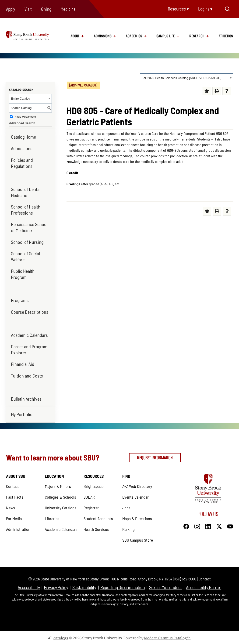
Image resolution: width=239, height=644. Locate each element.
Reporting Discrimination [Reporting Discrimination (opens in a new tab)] (123, 586)
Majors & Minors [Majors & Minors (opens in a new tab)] (58, 485)
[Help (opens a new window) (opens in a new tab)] (227, 91)
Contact (205, 578)
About (75, 36)
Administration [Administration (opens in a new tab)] (18, 528)
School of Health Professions (26, 210)
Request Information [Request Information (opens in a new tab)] (155, 457)
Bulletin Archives (26, 399)
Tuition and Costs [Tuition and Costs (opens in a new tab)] (27, 376)
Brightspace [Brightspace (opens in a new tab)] (93, 485)
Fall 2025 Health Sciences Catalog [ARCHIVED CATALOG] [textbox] (181, 78)
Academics (134, 36)
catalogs (61, 637)
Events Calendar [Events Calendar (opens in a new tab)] (135, 496)
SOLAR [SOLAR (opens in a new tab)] (89, 496)
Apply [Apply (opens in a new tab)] (11, 9)
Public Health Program (23, 274)
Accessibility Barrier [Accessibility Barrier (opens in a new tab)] (204, 586)
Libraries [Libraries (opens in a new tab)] (52, 518)
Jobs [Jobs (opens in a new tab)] (126, 507)
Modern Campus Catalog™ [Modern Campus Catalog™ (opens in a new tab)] (167, 637)
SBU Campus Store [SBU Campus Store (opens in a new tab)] (138, 539)
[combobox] (186, 78)
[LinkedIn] (208, 525)
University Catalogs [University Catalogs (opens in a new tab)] (61, 507)
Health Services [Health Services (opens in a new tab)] (96, 528)
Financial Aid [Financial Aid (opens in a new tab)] (23, 364)
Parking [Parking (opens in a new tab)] (128, 528)
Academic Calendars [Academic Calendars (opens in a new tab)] (29, 335)
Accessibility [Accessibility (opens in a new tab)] (29, 586)
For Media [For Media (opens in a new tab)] (14, 518)
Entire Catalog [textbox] (21, 99)
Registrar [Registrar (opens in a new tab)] (91, 507)
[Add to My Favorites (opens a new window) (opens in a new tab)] (207, 91)
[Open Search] (227, 9)
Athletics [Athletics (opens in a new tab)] (226, 36)
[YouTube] (230, 525)
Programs (20, 300)
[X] (219, 525)
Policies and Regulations (22, 163)
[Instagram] (197, 525)
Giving (46, 9)
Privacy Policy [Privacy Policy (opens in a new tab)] (56, 586)
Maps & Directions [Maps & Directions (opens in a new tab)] (137, 518)
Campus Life (166, 36)
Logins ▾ (205, 9)
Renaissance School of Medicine (29, 227)
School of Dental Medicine (26, 192)
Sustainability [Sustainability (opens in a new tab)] (84, 586)
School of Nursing (27, 242)
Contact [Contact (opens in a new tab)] (12, 485)
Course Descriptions (30, 312)
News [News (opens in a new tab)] (11, 507)
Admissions (103, 36)
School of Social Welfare (25, 256)
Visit (28, 9)
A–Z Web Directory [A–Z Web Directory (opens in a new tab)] (137, 485)
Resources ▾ (178, 9)
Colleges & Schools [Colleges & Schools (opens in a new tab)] (60, 496)
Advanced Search (22, 123)
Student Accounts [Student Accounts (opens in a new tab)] (98, 518)
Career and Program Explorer (29, 349)
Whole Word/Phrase (25, 116)
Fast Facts (15, 496)
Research (197, 36)
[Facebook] (186, 525)
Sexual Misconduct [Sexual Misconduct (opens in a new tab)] (165, 586)
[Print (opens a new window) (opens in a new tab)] (217, 91)
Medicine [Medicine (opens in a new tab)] (68, 9)
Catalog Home (23, 137)
